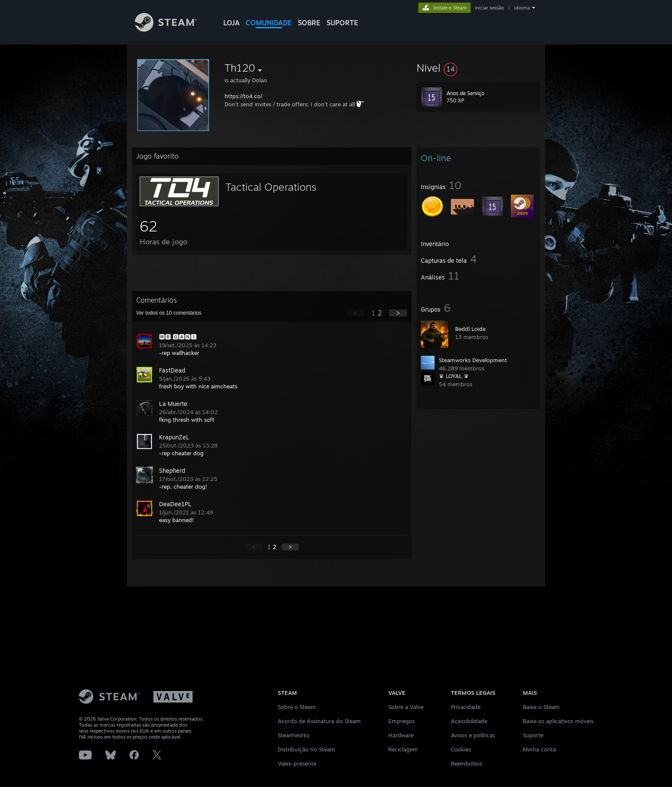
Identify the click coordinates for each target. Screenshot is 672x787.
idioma (522, 8)
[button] (478, 68)
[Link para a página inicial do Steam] (172, 29)
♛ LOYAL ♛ (454, 376)
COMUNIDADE (269, 23)
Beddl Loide (470, 329)
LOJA (231, 23)
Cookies (461, 749)
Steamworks (294, 735)
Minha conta (539, 749)
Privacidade (466, 707)
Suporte (533, 735)
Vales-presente (297, 763)
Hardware (401, 735)
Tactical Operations (271, 187)
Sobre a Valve (406, 707)
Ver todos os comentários (169, 313)
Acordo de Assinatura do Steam (319, 721)
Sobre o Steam (297, 707)
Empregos (402, 721)
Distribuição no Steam (306, 749)
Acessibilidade (469, 721)
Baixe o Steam (541, 707)
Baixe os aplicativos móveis (558, 721)
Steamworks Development (473, 360)
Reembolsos (466, 763)
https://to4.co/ (243, 96)
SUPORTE (342, 23)
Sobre (309, 23)
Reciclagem (403, 749)
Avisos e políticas (473, 735)
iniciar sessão (489, 8)
